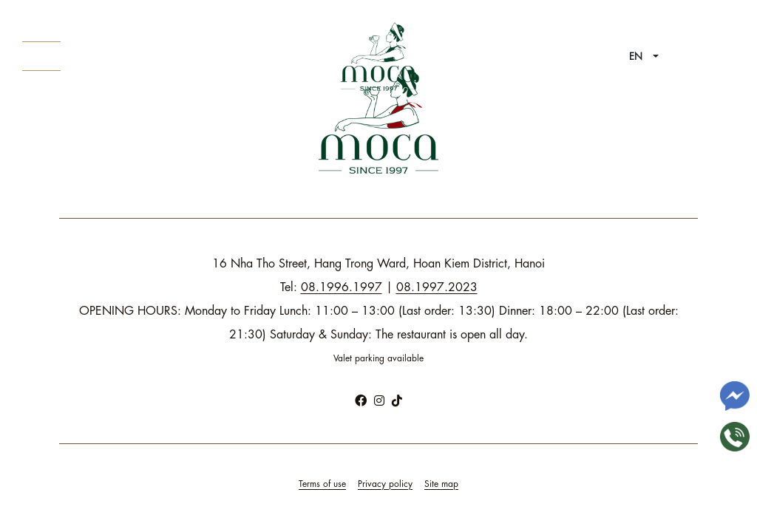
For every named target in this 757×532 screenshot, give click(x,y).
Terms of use (322, 484)
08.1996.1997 (342, 287)
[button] (644, 57)
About (41, 56)
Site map (441, 484)
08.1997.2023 (437, 287)
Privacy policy (385, 484)
